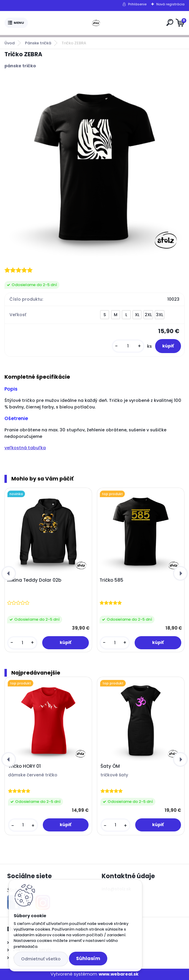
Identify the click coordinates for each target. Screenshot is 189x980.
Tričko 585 (111, 580)
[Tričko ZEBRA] (94, 167)
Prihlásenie (137, 4)
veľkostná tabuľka (25, 448)
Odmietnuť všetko (41, 959)
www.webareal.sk (119, 974)
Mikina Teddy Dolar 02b (34, 580)
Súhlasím (88, 958)
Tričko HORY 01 (24, 766)
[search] (170, 22)
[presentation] (9, 573)
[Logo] (96, 23)
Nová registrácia (170, 4)
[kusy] (128, 346)
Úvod (10, 43)
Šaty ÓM (110, 766)
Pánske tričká (38, 43)
